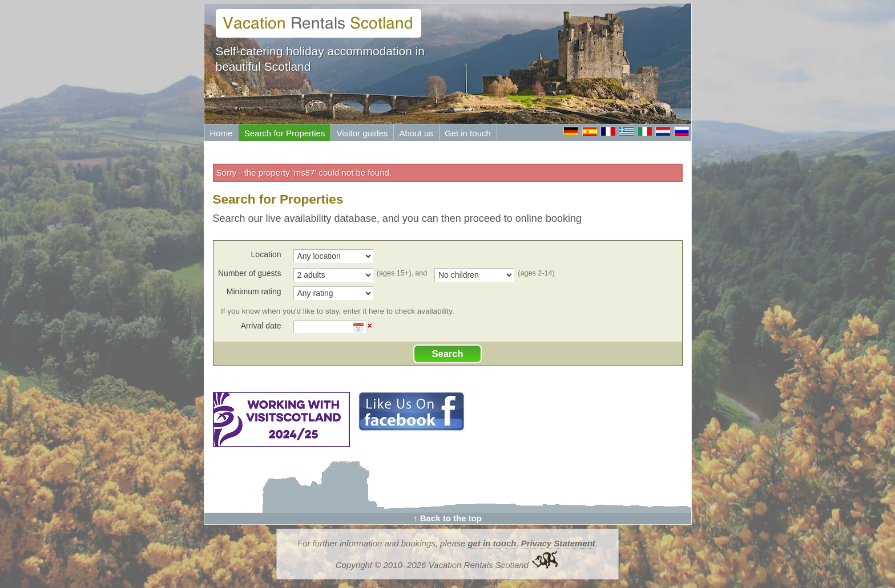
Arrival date (261, 326)
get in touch (492, 543)
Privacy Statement (558, 543)
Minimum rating (254, 291)
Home (221, 133)
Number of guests (250, 273)
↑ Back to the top (447, 518)
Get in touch (468, 133)
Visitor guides (362, 133)
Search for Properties (285, 133)
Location (266, 254)
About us (416, 133)
